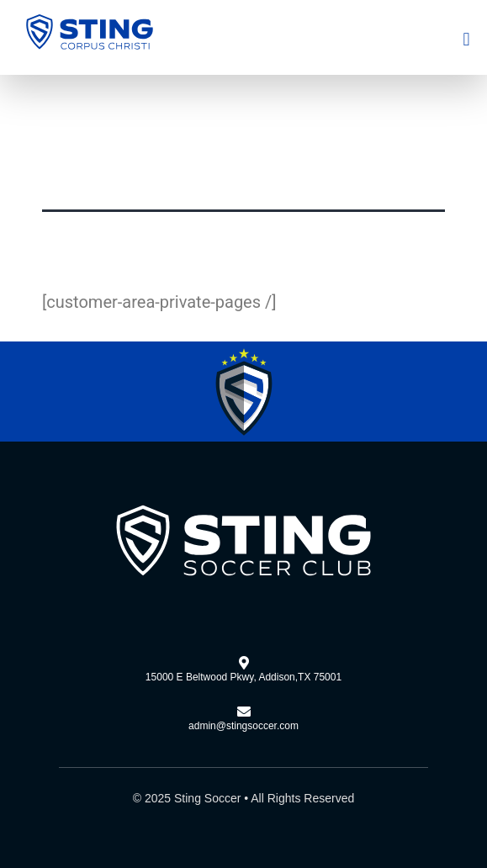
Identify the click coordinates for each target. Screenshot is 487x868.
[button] (466, 39)
